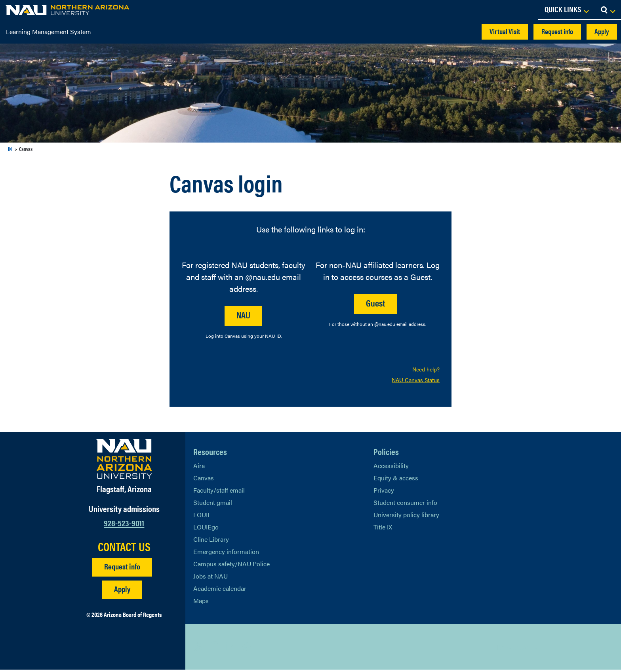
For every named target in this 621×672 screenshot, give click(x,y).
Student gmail (213, 505)
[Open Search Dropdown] (608, 10)
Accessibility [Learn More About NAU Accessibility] (391, 468)
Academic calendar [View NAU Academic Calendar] (220, 591)
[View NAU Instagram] (247, 649)
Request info (557, 31)
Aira (199, 468)
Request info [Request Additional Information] (122, 568)
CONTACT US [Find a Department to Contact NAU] (124, 549)
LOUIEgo (206, 529)
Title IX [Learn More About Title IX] (383, 529)
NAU (243, 315)
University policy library (406, 517)
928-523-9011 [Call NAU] (124, 524)
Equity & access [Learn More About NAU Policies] (396, 480)
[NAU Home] (60, 10)
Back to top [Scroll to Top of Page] (513, 649)
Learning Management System (49, 31)
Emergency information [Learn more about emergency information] (226, 554)
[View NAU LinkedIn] (231, 649)
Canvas (204, 480)
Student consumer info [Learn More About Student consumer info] (405, 505)
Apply (602, 31)
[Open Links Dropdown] (566, 10)
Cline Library (211, 542)
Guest (375, 303)
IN (10, 149)
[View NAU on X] (199, 649)
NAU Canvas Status (416, 382)
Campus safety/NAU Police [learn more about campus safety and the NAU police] (231, 566)
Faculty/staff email (219, 492)
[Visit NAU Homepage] (124, 461)
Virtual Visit (505, 31)
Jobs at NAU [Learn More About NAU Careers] (210, 578)
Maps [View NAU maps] (201, 603)
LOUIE (202, 517)
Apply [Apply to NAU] (122, 591)
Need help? (426, 370)
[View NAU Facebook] (215, 649)
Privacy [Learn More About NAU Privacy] (384, 492)
